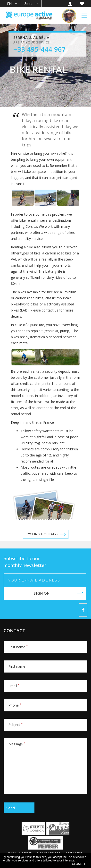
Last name (18, 647)
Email (14, 686)
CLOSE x (79, 864)
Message (17, 744)
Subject (16, 725)
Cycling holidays (42, 534)
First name (17, 666)
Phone (15, 705)
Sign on (42, 593)
